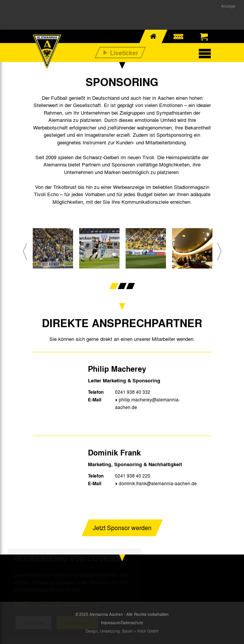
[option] (53, 251)
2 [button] (122, 286)
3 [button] (130, 286)
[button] (25, 252)
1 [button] (114, 286)
